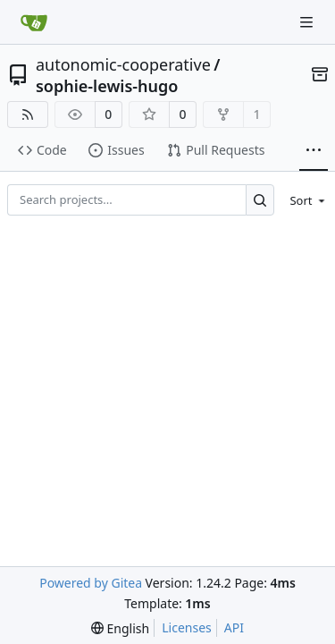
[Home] (34, 22)
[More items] (314, 151)
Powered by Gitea (91, 583)
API (234, 627)
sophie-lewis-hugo (107, 86)
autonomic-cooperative (123, 64)
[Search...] (260, 200)
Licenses (187, 627)
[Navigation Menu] (308, 22)
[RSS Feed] (28, 114)
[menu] (304, 200)
